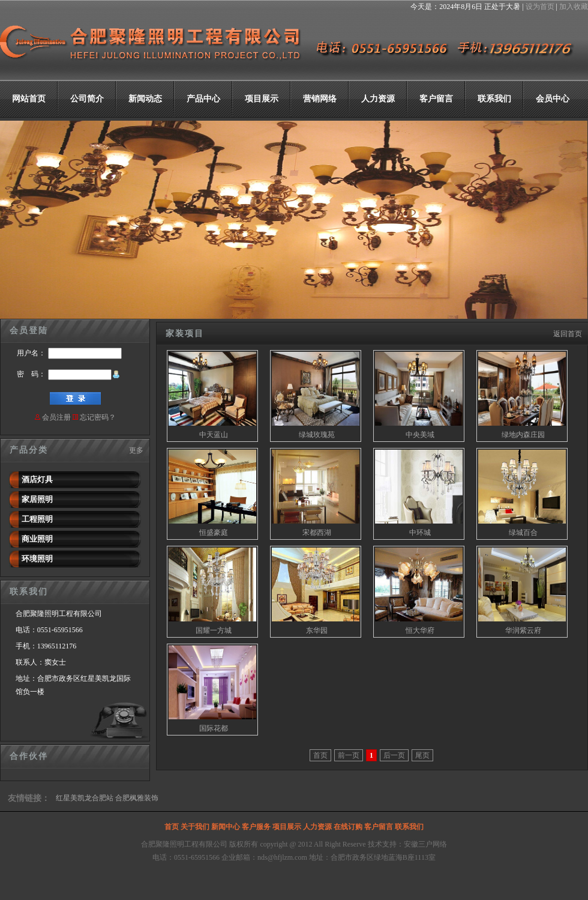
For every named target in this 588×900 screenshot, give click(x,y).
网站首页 (29, 99)
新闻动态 (145, 99)
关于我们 (195, 827)
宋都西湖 (317, 533)
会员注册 (56, 417)
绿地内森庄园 (523, 435)
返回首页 (568, 334)
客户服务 (256, 827)
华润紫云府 (523, 630)
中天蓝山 (214, 435)
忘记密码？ (98, 417)
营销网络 (320, 99)
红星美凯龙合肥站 (85, 798)
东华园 (317, 630)
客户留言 (436, 99)
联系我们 (494, 99)
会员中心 (553, 99)
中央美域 (420, 435)
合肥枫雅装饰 (137, 798)
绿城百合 (523, 533)
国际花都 (214, 728)
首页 (172, 827)
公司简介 (87, 99)
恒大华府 (420, 630)
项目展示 (262, 99)
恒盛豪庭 (214, 533)
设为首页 (540, 7)
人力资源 (378, 99)
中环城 (420, 533)
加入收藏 (574, 7)
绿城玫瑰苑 (317, 435)
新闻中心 (226, 827)
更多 (136, 450)
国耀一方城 (214, 630)
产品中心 (203, 99)
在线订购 (348, 827)
